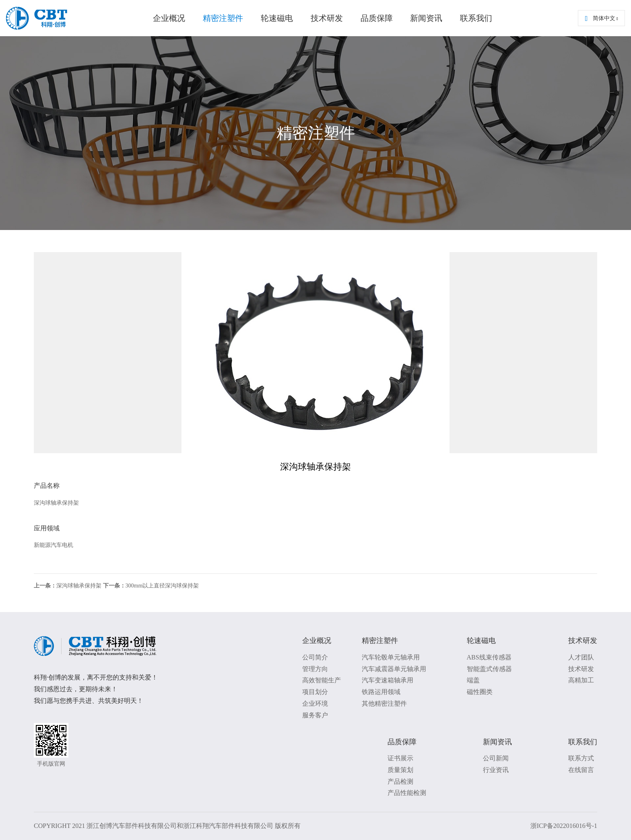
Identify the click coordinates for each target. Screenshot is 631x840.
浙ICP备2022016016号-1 (564, 826)
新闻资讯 (426, 18)
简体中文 (602, 18)
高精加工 (581, 680)
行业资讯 (496, 770)
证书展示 (400, 758)
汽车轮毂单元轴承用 (391, 657)
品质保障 (377, 18)
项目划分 (315, 692)
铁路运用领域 (381, 692)
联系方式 (581, 758)
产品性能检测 (407, 793)
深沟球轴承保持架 (68, 586)
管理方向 (315, 669)
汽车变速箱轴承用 (388, 680)
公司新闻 (496, 758)
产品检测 (400, 781)
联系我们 (476, 18)
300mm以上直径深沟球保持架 (151, 586)
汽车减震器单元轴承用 (394, 669)
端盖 (473, 680)
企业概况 (169, 18)
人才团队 (581, 657)
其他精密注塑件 (384, 703)
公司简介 (315, 657)
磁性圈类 (480, 692)
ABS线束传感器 (489, 657)
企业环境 (315, 703)
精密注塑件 (223, 18)
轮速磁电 (277, 18)
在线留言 (581, 770)
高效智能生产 (322, 680)
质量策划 (400, 770)
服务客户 (315, 715)
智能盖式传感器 (489, 669)
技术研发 (327, 18)
